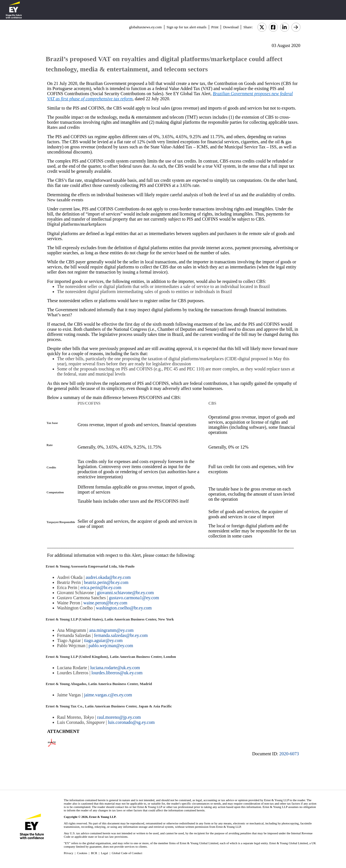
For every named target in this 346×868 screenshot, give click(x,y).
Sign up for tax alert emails (187, 27)
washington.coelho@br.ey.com (124, 608)
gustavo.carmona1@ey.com (134, 598)
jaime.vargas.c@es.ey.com (108, 695)
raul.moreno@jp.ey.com (119, 717)
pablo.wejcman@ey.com (111, 646)
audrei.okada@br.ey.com (108, 577)
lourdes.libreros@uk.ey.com (117, 673)
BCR (94, 853)
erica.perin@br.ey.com (101, 587)
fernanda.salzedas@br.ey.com (121, 635)
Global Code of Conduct (127, 853)
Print (215, 27)
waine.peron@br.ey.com (105, 603)
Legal (105, 853)
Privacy (68, 853)
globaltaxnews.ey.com (145, 27)
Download (231, 27)
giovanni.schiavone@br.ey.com (125, 593)
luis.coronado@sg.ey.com (131, 722)
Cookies (82, 853)
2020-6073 (289, 754)
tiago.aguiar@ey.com (103, 640)
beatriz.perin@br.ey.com (106, 582)
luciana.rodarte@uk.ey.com (115, 668)
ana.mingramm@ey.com (111, 630)
